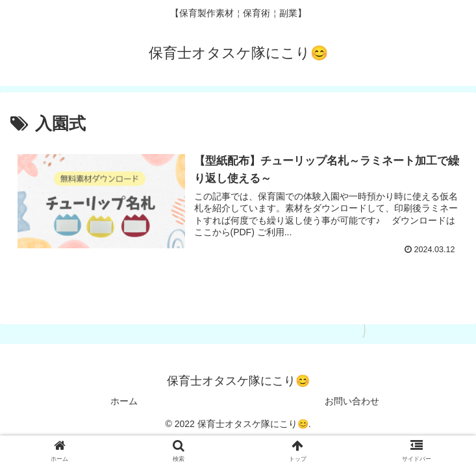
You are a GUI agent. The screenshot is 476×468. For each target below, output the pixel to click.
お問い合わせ (352, 401)
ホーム (124, 401)
